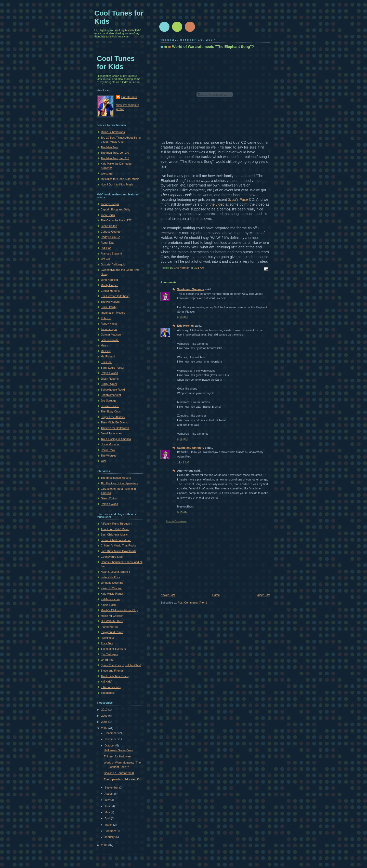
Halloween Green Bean (119, 750)
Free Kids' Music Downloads (118, 551)
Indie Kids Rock (110, 577)
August (109, 794)
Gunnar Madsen (111, 335)
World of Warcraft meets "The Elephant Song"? (213, 47)
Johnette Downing (112, 583)
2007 (105, 728)
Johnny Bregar (110, 204)
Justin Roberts (110, 379)
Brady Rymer (109, 384)
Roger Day (107, 243)
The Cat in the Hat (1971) (117, 220)
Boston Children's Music (116, 540)
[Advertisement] (199, 558)
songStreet (107, 660)
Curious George (111, 232)
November (111, 739)
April (108, 818)
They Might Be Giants (114, 422)
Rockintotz (107, 638)
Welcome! (107, 173)
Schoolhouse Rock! (113, 390)
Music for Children (112, 616)
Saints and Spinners (191, 289)
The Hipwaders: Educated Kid (123, 779)
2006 (105, 845)
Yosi (103, 461)
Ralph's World (109, 373)
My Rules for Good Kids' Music (120, 179)
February (110, 831)
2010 (105, 710)
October (110, 745)
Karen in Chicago (112, 588)
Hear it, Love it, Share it (115, 572)
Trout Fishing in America (116, 439)
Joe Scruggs (108, 400)
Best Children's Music (114, 535)
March (109, 825)
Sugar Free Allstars (113, 417)
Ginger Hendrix (110, 291)
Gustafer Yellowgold (113, 264)
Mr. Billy (106, 351)
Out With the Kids (112, 621)
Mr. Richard (108, 356)
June (108, 806)
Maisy (104, 345)
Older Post (264, 595)
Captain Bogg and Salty (115, 209)
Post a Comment (176, 521)
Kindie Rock (108, 605)
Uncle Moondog (110, 444)
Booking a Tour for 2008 (119, 773)
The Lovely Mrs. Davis (115, 676)
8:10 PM (182, 317)
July (107, 800)
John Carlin (108, 215)
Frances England (111, 253)
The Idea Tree (109, 147)
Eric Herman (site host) (115, 296)
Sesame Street (110, 406)
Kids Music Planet (112, 594)
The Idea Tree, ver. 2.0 (115, 153)
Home (216, 595)
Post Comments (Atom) (193, 603)
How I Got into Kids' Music (117, 184)
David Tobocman (111, 433)
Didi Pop (106, 248)
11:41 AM (183, 462)
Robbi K (106, 318)
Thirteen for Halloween (115, 428)
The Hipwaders (110, 302)
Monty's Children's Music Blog (119, 610)
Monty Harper (109, 285)
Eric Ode (106, 362)
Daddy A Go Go (110, 237)
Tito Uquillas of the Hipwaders (119, 483)
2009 (105, 716)
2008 (105, 722)
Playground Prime (112, 632)
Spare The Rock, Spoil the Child (121, 665)
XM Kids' (106, 682)
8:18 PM (182, 439)
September (112, 787)
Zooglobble (108, 693)
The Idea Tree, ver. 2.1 (115, 158)
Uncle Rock (108, 450)
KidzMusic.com (110, 599)
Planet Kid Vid (109, 627)
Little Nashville (110, 340)
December (111, 733)
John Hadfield (109, 280)
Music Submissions (113, 132)
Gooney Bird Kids (112, 557)
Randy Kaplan (109, 324)
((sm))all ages (109, 654)
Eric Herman (185, 326)
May (108, 812)
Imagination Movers (113, 313)
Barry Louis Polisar (113, 368)
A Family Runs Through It (116, 524)
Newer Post (168, 595)
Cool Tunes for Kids (116, 63)
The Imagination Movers (116, 478)
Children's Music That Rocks (118, 545)
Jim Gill (105, 259)
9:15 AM (182, 512)
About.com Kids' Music (115, 529)
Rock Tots (107, 643)
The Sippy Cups (111, 411)
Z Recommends (111, 687)
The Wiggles (108, 456)
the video (217, 204)
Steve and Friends (112, 671)
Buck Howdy (108, 307)
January (110, 837)
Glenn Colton (109, 226)
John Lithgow (109, 329)
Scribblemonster (111, 395)
